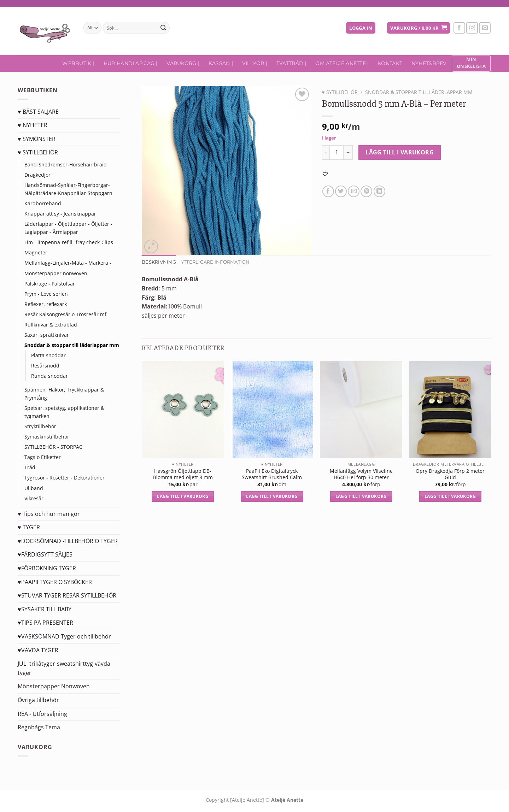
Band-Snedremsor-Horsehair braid (66, 164)
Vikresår (34, 498)
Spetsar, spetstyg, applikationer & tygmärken (64, 412)
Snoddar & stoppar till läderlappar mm (72, 345)
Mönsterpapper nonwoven (56, 273)
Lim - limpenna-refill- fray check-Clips (69, 242)
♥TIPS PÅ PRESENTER (45, 623)
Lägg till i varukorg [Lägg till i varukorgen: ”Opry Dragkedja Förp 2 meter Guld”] (450, 496)
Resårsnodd (45, 366)
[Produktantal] (337, 152)
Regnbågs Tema (39, 727)
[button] (325, 174)
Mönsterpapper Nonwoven (54, 686)
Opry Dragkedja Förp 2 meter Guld (450, 474)
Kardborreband (43, 203)
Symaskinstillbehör (47, 437)
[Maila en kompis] (354, 191)
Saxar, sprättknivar (47, 335)
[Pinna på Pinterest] (366, 191)
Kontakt (390, 63)
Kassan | (221, 63)
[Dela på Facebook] (328, 191)
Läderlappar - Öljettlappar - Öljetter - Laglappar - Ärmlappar (68, 228)
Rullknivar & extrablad (51, 325)
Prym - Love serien (46, 294)
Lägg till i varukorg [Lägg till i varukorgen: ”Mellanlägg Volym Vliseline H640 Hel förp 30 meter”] (361, 496)
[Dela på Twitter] (341, 191)
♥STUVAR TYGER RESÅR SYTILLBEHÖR (67, 595)
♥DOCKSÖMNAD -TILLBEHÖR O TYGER (68, 541)
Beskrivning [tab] (159, 262)
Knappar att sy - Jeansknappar (60, 214)
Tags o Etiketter (43, 457)
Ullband (34, 488)
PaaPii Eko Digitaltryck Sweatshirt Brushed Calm (272, 474)
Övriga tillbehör (38, 700)
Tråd (30, 467)
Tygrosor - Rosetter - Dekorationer (65, 478)
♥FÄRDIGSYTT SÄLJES (45, 554)
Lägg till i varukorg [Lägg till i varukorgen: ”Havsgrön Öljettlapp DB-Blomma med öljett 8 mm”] (183, 496)
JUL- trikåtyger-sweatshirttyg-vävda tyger (64, 668)
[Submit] (163, 28)
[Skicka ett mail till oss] (485, 28)
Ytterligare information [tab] (215, 262)
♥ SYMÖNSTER (37, 139)
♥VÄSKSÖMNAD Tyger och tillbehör (64, 636)
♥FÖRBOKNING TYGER (47, 568)
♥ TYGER (29, 527)
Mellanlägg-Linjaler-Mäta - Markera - (68, 263)
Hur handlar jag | (131, 63)
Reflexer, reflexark (46, 304)
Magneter (36, 252)
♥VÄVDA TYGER (38, 650)
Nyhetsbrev (429, 63)
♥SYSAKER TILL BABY (45, 609)
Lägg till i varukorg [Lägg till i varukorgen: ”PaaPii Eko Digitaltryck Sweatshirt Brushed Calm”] (272, 496)
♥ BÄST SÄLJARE (38, 112)
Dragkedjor (37, 175)
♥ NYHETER (33, 125)
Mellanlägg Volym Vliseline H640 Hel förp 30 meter (361, 474)
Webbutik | (78, 63)
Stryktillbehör (40, 426)
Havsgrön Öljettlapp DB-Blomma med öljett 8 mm (183, 474)
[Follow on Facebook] (459, 28)
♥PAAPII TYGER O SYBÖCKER (55, 582)
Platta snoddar (48, 355)
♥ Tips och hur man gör (49, 514)
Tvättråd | (291, 63)
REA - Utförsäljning (42, 714)
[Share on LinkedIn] (379, 191)
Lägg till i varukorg (400, 152)
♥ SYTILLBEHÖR (38, 152)
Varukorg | (183, 63)
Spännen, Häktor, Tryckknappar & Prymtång (64, 394)
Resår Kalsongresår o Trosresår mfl (66, 314)
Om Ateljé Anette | (342, 63)
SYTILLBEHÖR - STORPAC (53, 447)
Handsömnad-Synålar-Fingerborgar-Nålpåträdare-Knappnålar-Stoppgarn (68, 189)
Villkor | (255, 63)
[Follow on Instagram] (472, 28)
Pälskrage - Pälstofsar (50, 284)
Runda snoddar (49, 376)
